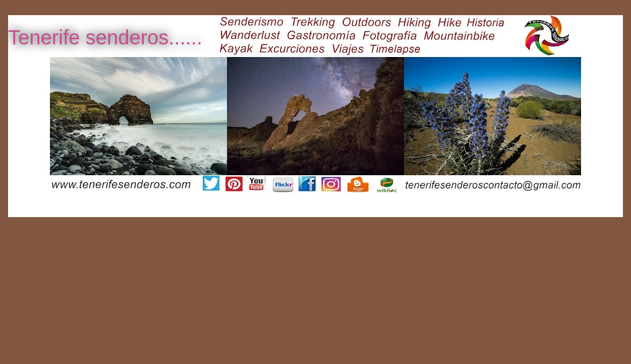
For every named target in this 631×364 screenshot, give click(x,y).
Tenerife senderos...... (105, 37)
